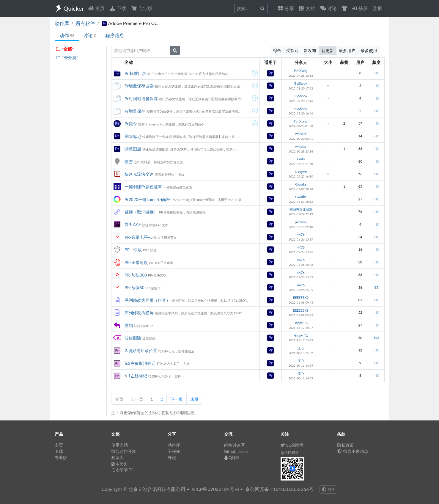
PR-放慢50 (134, 287)
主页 (96, 8)
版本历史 (119, 464)
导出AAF (133, 224)
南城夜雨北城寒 (301, 209)
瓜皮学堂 (122, 470)
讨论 (90, 35)
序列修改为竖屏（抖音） (147, 300)
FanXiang (301, 71)
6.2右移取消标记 (140, 363)
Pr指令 (131, 124)
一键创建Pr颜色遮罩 (143, 187)
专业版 (142, 8)
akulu (301, 159)
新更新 (328, 50)
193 (376, 338)
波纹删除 (133, 338)
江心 (301, 348)
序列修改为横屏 (139, 313)
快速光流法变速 (139, 174)
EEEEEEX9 (301, 297)
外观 (172, 457)
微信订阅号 (289, 453)
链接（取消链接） (141, 212)
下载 (118, 8)
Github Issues (236, 451)
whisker (301, 134)
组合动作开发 (124, 451)
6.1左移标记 (136, 376)
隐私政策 (345, 445)
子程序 (174, 451)
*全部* (65, 49)
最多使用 (369, 50)
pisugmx (301, 172)
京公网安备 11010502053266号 (279, 489)
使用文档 (119, 445)
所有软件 (85, 23)
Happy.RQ (301, 323)
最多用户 (347, 50)
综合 (277, 50)
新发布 (310, 50)
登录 (360, 8)
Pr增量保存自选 (139, 86)
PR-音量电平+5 (139, 237)
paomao (301, 222)
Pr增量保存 (135, 111)
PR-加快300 (136, 275)
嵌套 (129, 162)
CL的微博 (292, 445)
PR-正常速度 (136, 262)
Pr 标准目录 (135, 73)
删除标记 (133, 136)
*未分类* (67, 58)
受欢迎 (292, 50)
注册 (377, 8)
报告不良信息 (353, 451)
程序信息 (115, 35)
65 (376, 287)
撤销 (129, 325)
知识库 (117, 457)
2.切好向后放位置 (141, 350)
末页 (194, 399)
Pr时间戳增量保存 (141, 99)
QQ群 (232, 457)
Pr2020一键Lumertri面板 (147, 199)
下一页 (177, 399)
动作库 (62, 23)
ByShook (301, 83)
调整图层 (133, 149)
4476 (301, 234)
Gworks (301, 184)
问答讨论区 (235, 445)
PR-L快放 (133, 250)
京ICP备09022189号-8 (215, 489)
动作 (67, 35)
